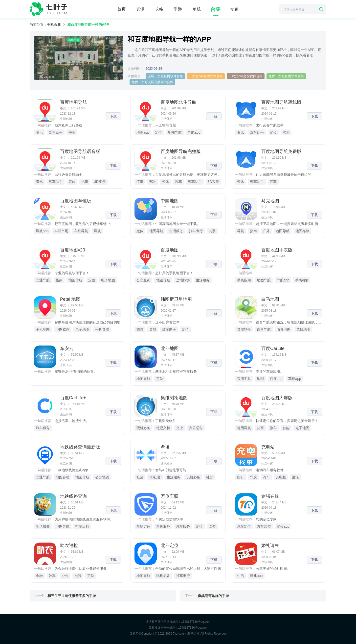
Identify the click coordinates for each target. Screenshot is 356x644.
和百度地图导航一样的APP (88, 25)
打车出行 (196, 231)
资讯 (140, 9)
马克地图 (270, 201)
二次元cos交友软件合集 (246, 76)
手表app (301, 280)
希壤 (165, 447)
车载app (295, 379)
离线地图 (303, 329)
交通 (78, 576)
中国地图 (170, 201)
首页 (122, 9)
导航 (97, 231)
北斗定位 (170, 545)
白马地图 (270, 299)
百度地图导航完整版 (181, 151)
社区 (140, 477)
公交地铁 (102, 477)
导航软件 (244, 329)
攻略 (159, 9)
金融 (39, 576)
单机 (197, 9)
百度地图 (170, 250)
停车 (72, 132)
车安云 (67, 348)
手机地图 (43, 329)
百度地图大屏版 (277, 398)
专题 (234, 9)
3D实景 (100, 182)
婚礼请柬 (270, 545)
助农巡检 (69, 545)
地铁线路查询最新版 (80, 447)
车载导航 (81, 231)
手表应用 (244, 280)
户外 (266, 231)
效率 (52, 576)
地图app (143, 132)
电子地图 (108, 280)
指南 (253, 231)
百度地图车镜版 (76, 201)
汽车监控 (264, 526)
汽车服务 (43, 428)
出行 (241, 477)
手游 (178, 9)
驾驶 (153, 182)
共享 (212, 231)
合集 (216, 9)
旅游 (140, 329)
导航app (194, 132)
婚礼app (256, 576)
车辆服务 (163, 526)
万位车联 (170, 496)
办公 (65, 576)
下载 (113, 116)
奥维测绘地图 (174, 398)
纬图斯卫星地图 (176, 299)
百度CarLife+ (73, 398)
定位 (158, 132)
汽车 (286, 132)
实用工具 (244, 379)
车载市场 (61, 231)
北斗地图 (170, 348)
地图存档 (302, 231)
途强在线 (270, 496)
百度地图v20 (73, 250)
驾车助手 (56, 132)
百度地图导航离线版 (281, 102)
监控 (212, 526)
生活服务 (176, 231)
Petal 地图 (70, 299)
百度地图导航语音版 (80, 151)
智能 (286, 428)
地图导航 (175, 132)
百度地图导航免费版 (281, 151)
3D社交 (155, 477)
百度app (276, 379)
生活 (295, 477)
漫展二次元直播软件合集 (165, 76)
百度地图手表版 (277, 250)
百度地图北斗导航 (178, 102)
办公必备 (196, 428)
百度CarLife (273, 348)
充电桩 (281, 477)
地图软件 (63, 329)
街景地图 (284, 329)
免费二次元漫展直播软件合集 (152, 82)
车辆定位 (143, 526)
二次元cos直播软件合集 (206, 76)
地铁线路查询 (73, 496)
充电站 (268, 447)
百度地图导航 (73, 102)
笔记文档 (163, 428)
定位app (283, 526)
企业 (179, 428)
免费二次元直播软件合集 (286, 76)
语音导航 (264, 329)
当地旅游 (183, 280)
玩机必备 (143, 428)
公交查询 (143, 280)
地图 (260, 379)
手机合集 (54, 25)
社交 (210, 477)
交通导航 (43, 280)
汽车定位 (244, 526)
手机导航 (102, 329)
